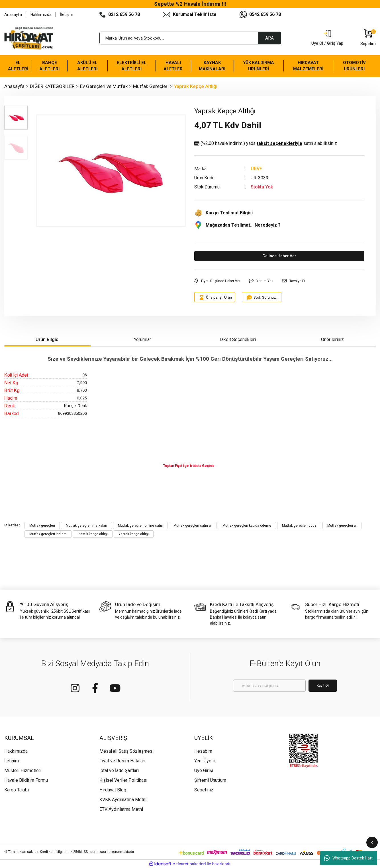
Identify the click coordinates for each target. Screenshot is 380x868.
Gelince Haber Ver (279, 256)
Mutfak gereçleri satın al (193, 526)
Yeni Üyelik (205, 761)
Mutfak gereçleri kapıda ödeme (247, 526)
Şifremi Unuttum (210, 780)
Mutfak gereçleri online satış (140, 526)
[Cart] (368, 38)
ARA (269, 38)
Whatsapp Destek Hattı (349, 858)
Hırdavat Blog (113, 790)
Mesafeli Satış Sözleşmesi (126, 751)
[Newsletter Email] (269, 686)
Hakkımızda (41, 15)
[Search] (190, 38)
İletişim (67, 15)
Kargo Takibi (17, 790)
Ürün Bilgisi (48, 339)
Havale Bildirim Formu (26, 780)
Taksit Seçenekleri (237, 339)
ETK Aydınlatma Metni (121, 809)
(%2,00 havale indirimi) (266, 143)
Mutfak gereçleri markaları (86, 526)
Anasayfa (13, 15)
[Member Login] (327, 38)
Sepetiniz (204, 790)
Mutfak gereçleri (42, 526)
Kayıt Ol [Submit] (323, 686)
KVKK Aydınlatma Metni (123, 800)
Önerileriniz (332, 339)
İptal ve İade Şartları (119, 770)
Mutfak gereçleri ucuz (299, 526)
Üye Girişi (204, 770)
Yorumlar (142, 339)
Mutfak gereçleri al (342, 526)
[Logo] (29, 38)
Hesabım (203, 751)
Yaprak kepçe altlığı (134, 534)
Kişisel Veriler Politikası (123, 780)
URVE (256, 169)
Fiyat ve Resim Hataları (122, 761)
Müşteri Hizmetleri (23, 770)
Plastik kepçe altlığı (93, 534)
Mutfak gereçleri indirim (48, 534)
